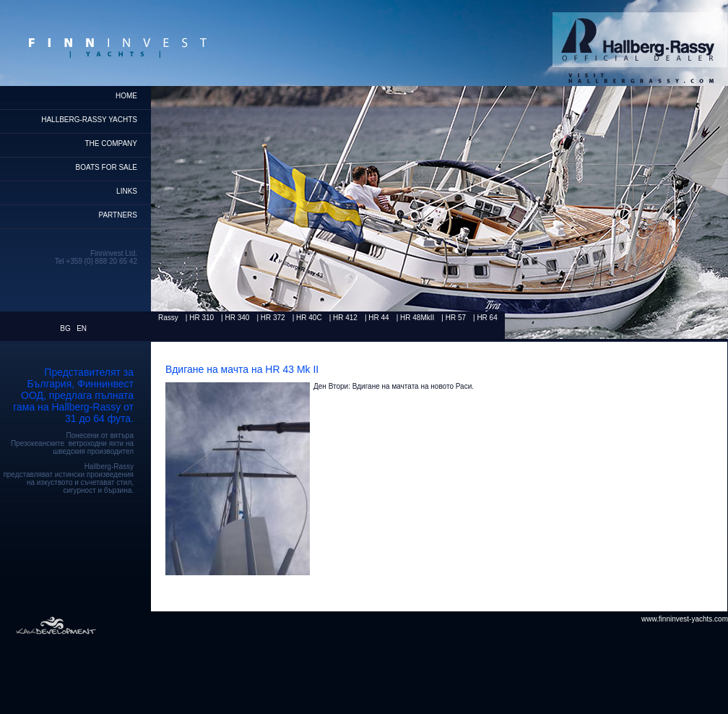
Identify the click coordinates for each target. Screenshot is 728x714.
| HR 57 (454, 318)
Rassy (168, 318)
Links (127, 191)
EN (82, 328)
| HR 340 (235, 318)
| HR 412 (343, 318)
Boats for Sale (107, 167)
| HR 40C (307, 318)
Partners (118, 215)
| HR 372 (270, 318)
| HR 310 (200, 318)
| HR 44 (377, 318)
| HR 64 (485, 318)
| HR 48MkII (416, 318)
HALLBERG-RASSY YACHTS (89, 120)
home (126, 96)
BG (65, 328)
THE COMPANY (111, 143)
